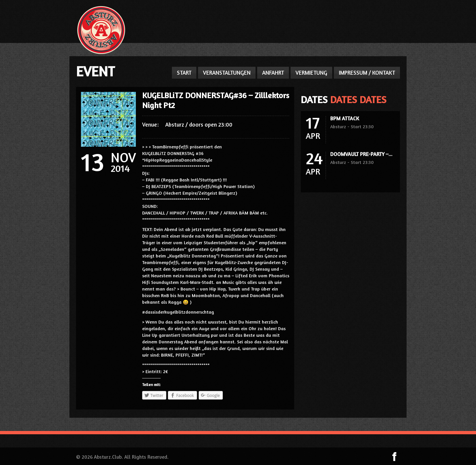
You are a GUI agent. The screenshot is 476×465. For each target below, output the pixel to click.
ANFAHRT (273, 73)
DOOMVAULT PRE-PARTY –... (361, 154)
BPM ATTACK (345, 118)
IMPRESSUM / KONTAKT (367, 73)
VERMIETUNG (311, 73)
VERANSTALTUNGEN (227, 73)
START (184, 73)
